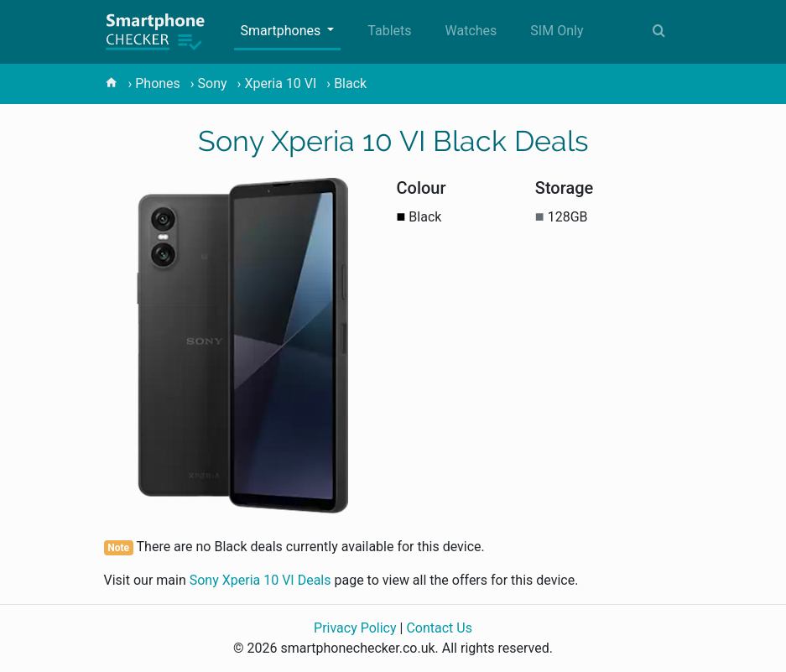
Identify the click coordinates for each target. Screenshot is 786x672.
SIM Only (557, 31)
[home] (112, 83)
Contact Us (439, 628)
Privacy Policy (355, 628)
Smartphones (283, 31)
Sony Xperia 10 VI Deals (260, 580)
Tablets (389, 31)
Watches (471, 31)
